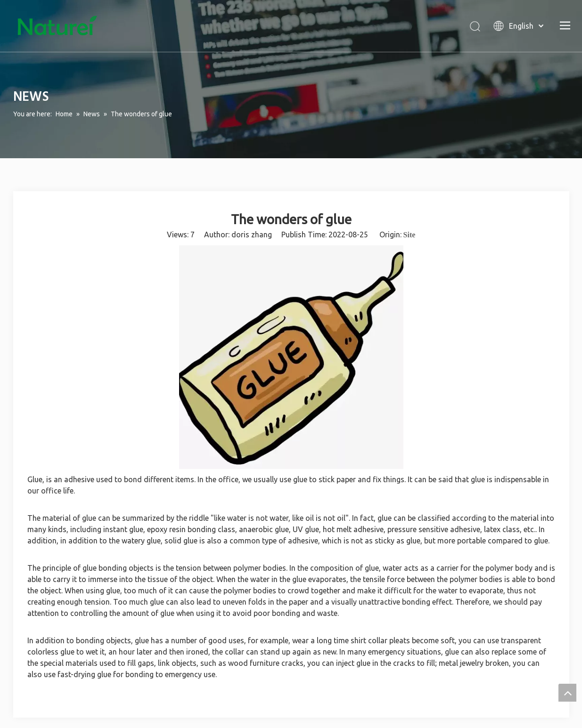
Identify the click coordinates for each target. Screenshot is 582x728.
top (567, 693)
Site (410, 235)
